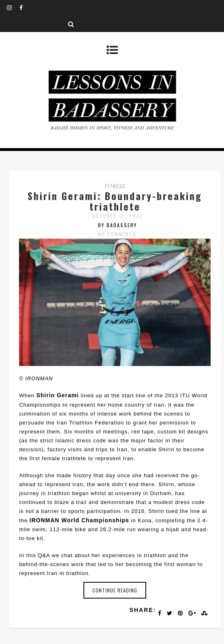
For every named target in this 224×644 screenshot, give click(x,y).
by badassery (117, 225)
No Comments (117, 234)
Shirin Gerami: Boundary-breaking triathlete (115, 201)
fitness (115, 186)
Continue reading (115, 590)
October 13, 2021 (117, 216)
